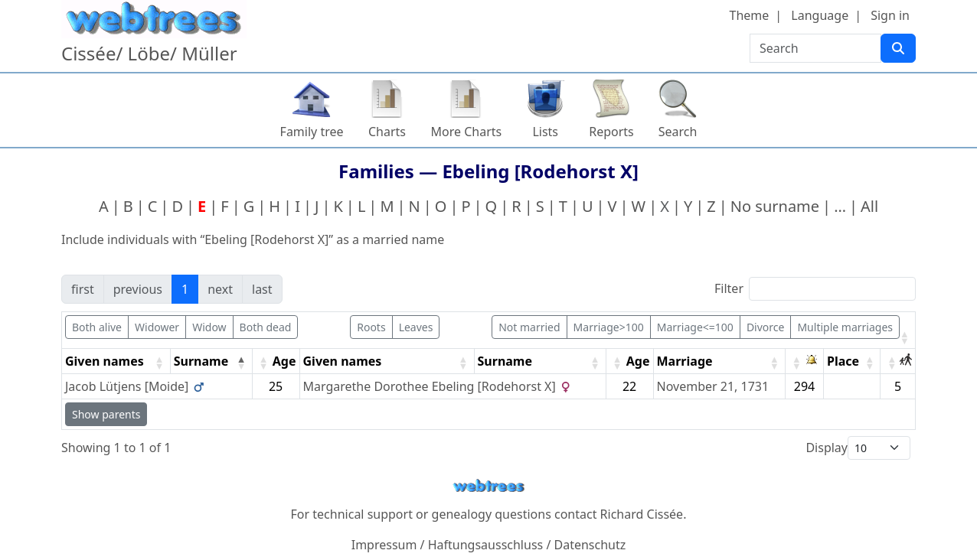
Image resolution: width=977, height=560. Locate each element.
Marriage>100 (609, 327)
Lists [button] (545, 132)
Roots (371, 327)
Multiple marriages (845, 327)
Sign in (890, 15)
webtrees (488, 486)
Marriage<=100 (695, 327)
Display (827, 448)
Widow (209, 327)
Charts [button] (387, 132)
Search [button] (678, 132)
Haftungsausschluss (486, 545)
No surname (775, 206)
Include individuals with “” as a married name (253, 239)
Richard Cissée (642, 514)
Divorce (766, 327)
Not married (529, 327)
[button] (904, 337)
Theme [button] (750, 15)
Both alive (97, 327)
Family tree (312, 132)
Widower (157, 327)
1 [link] (185, 289)
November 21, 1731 (713, 386)
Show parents (106, 414)
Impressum (384, 545)
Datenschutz (590, 545)
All (869, 206)
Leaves (416, 327)
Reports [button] (611, 132)
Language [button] (820, 15)
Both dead (266, 327)
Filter (729, 288)
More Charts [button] (467, 132)
